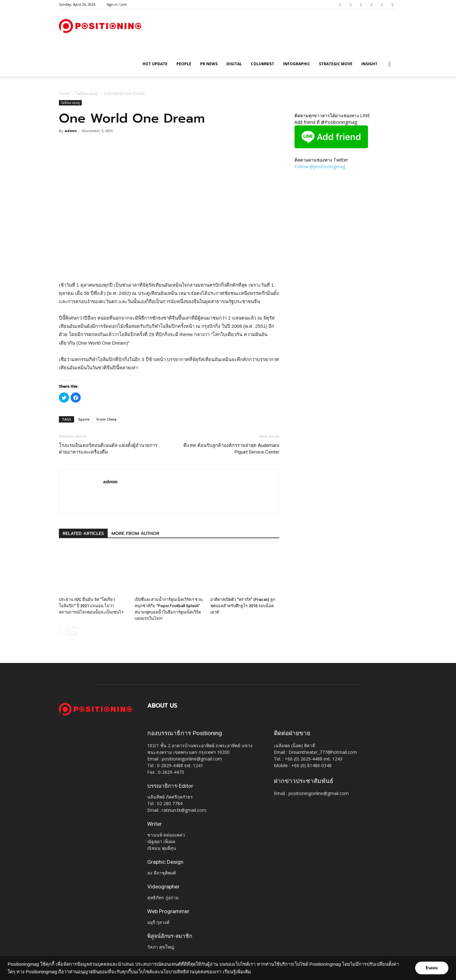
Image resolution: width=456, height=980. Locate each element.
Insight (369, 64)
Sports (84, 419)
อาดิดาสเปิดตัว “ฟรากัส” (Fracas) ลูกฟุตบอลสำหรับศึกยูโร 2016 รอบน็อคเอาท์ (243, 606)
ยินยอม (431, 968)
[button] (389, 64)
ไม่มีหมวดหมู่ (87, 94)
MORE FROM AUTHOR (135, 534)
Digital (234, 64)
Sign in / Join (117, 4)
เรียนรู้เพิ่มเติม (237, 972)
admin (71, 131)
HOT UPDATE (155, 64)
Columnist (263, 64)
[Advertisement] (169, 265)
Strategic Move (336, 64)
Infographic (297, 64)
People (184, 64)
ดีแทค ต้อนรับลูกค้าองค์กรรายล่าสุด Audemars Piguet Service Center (231, 449)
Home (64, 94)
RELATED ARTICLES (83, 534)
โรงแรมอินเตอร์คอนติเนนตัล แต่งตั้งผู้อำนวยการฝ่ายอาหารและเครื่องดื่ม (108, 449)
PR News (209, 64)
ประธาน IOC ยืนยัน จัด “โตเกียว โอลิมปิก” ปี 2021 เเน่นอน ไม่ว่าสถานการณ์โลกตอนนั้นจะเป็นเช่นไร (91, 606)
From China (107, 419)
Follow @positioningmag (320, 166)
